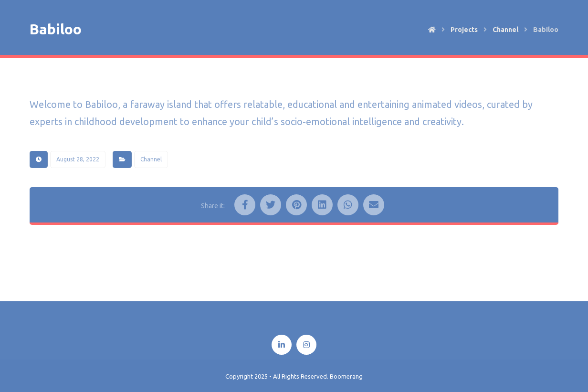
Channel (151, 159)
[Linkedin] (282, 345)
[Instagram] (306, 345)
